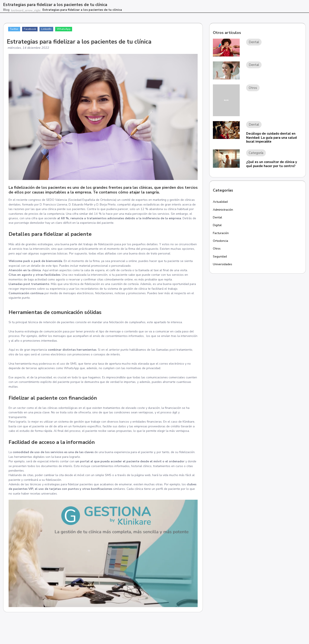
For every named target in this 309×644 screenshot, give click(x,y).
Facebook (31, 29)
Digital (218, 226)
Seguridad (220, 258)
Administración (224, 210)
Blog (6, 10)
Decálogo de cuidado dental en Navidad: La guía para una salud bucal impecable (271, 138)
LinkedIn (49, 29)
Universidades (223, 266)
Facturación (221, 234)
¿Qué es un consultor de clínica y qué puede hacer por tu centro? (272, 164)
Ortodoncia (221, 242)
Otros (217, 250)
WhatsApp (67, 29)
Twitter (15, 29)
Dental (218, 218)
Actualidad (221, 202)
